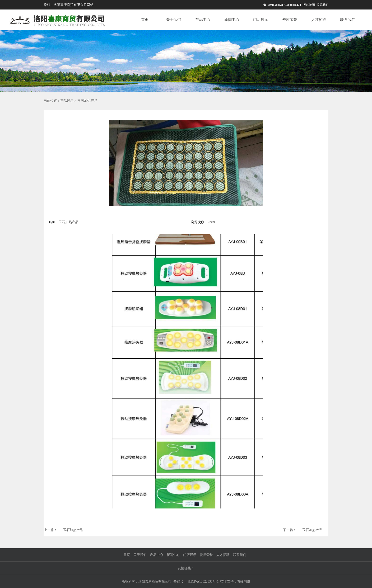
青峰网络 (244, 581)
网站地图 (309, 5)
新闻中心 (173, 555)
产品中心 (157, 555)
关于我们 (140, 555)
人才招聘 (223, 555)
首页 (127, 555)
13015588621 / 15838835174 (282, 5)
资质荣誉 (206, 555)
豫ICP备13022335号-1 (203, 581)
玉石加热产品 (87, 101)
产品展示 (67, 101)
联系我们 (323, 5)
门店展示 (190, 555)
